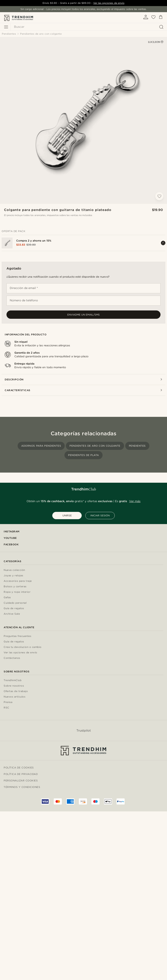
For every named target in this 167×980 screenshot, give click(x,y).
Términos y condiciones (22, 787)
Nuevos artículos (14, 697)
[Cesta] (161, 18)
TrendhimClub (13, 680)
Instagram (12, 531)
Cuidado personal (15, 603)
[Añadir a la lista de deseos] (159, 196)
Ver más (135, 501)
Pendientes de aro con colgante (95, 446)
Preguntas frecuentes (17, 636)
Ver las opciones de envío (109, 3)
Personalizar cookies (21, 780)
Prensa (8, 702)
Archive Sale (12, 614)
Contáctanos (12, 658)
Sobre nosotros (14, 686)
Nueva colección (14, 570)
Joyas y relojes (13, 576)
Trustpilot (84, 731)
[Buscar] (88, 27)
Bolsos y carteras (15, 587)
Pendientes (137, 446)
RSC (6, 708)
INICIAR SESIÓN (100, 515)
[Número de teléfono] (83, 301)
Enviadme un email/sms (83, 315)
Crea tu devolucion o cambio (23, 647)
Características (83, 390)
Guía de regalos (14, 608)
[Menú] (6, 27)
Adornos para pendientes (41, 446)
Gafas (7, 598)
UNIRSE (67, 515)
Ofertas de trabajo (16, 691)
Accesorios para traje (18, 581)
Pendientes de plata (83, 455)
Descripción (83, 379)
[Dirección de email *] (83, 288)
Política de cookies (19, 768)
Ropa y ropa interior (17, 592)
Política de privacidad (21, 774)
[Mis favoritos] (153, 18)
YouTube (10, 538)
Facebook (11, 544)
